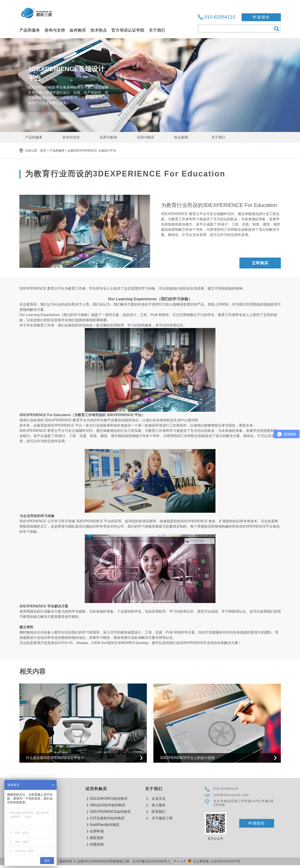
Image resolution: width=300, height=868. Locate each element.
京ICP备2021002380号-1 (151, 861)
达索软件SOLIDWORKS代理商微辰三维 (37, 15)
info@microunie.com (231, 795)
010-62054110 (220, 17)
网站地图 (180, 861)
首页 (43, 150)
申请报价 (261, 17)
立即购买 (260, 263)
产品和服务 (57, 150)
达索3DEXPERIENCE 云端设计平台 (92, 150)
